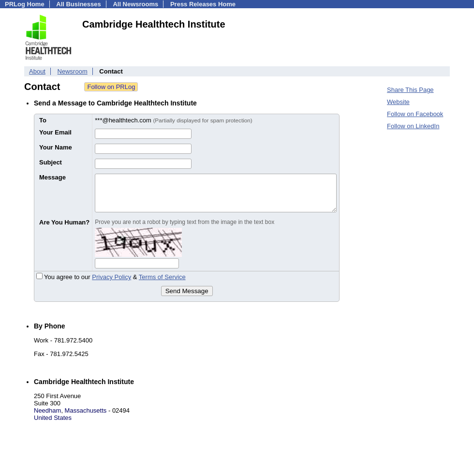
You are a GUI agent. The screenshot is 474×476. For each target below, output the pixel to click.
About (37, 71)
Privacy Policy (111, 277)
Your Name (56, 147)
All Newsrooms (135, 4)
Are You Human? (64, 222)
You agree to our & (111, 277)
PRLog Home (25, 4)
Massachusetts (86, 410)
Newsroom (73, 71)
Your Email (55, 132)
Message (52, 177)
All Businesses (79, 4)
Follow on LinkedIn (413, 126)
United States (53, 418)
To (43, 120)
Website (398, 102)
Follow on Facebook (415, 114)
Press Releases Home (203, 4)
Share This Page (410, 90)
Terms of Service (162, 277)
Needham (47, 410)
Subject (51, 162)
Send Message (187, 291)
